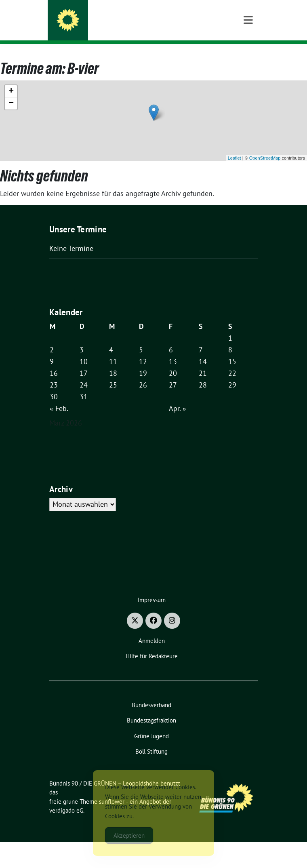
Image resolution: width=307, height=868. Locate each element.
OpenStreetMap (265, 184)
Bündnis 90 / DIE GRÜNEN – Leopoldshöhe (150, 17)
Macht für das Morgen (114, 28)
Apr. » (178, 434)
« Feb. (59, 434)
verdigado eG (66, 836)
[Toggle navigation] (248, 57)
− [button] (11, 129)
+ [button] (11, 117)
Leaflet (234, 184)
